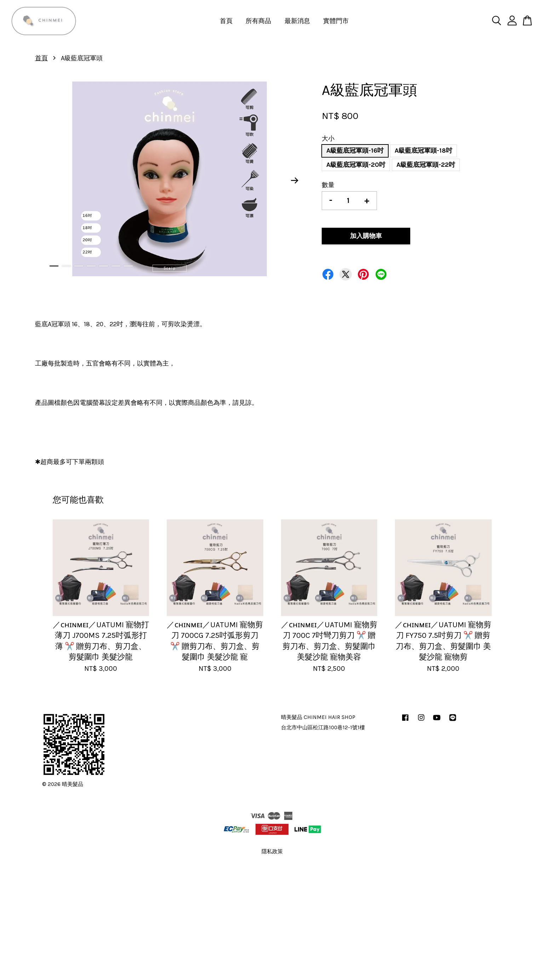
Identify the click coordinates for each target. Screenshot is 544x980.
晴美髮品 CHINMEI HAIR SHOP (318, 717)
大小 (328, 138)
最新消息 (297, 21)
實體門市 (336, 21)
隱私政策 (272, 851)
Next (294, 181)
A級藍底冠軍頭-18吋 (423, 151)
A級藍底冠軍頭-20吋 (356, 165)
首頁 (226, 21)
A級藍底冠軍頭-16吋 (355, 151)
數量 (328, 185)
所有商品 (258, 21)
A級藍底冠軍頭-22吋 (426, 165)
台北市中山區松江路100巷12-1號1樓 (323, 727)
